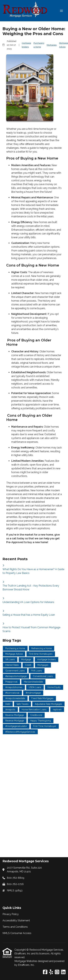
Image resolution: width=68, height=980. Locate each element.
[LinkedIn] (63, 972)
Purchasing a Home (39, 45)
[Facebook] (45, 972)
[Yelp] (51, 972)
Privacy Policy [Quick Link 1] (11, 914)
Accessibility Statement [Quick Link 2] (16, 920)
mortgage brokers (26, 45)
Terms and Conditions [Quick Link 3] (15, 927)
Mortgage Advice (64, 45)
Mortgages (52, 45)
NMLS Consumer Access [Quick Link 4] (17, 933)
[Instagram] (57, 972)
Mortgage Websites (26, 961)
